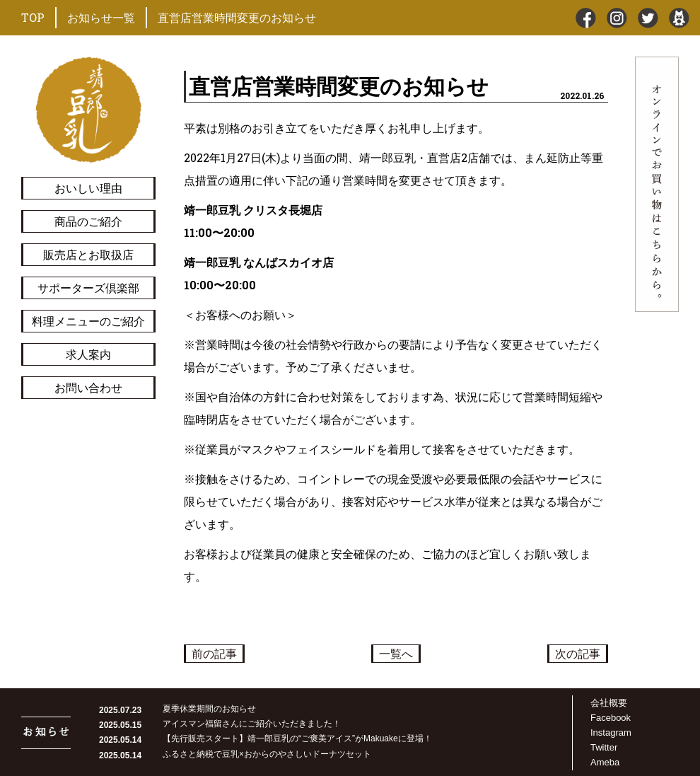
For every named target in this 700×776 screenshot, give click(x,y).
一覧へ (396, 653)
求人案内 (88, 354)
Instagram (611, 732)
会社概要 (609, 703)
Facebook (611, 718)
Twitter (604, 747)
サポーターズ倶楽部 (88, 288)
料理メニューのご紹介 (88, 321)
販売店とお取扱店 (88, 254)
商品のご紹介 (88, 221)
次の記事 (578, 653)
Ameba (605, 762)
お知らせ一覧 (101, 17)
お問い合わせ (88, 387)
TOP (33, 17)
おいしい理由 (88, 188)
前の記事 (214, 653)
